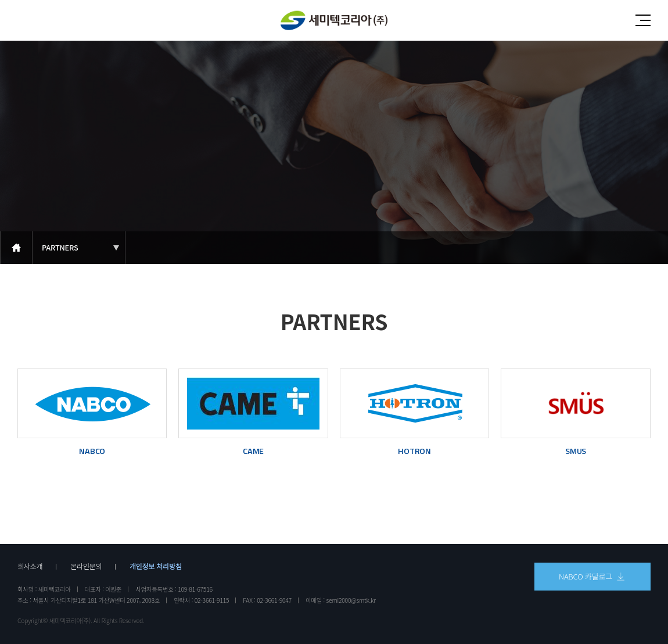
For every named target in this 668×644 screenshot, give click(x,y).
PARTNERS (60, 247)
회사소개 (30, 566)
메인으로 (16, 248)
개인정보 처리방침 (156, 566)
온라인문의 (86, 566)
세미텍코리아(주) (334, 21)
